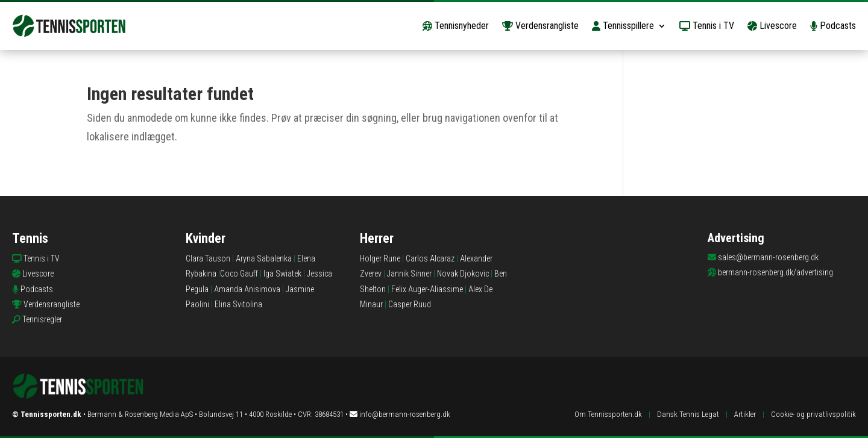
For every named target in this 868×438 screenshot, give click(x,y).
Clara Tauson (208, 258)
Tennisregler (42, 319)
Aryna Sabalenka (264, 258)
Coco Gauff (239, 274)
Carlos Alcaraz (430, 258)
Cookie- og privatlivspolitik (813, 414)
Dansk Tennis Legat (688, 414)
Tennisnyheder (456, 26)
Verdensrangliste (540, 26)
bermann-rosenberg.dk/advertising (775, 272)
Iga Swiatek (282, 274)
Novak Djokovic (463, 274)
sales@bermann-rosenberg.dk (768, 257)
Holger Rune (380, 258)
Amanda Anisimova (247, 289)
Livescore (772, 26)
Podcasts (833, 26)
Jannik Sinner (409, 274)
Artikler (745, 414)
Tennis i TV (707, 26)
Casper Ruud (410, 304)
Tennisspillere (623, 26)
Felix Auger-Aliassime (427, 289)
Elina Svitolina (238, 304)
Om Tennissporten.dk (608, 414)
